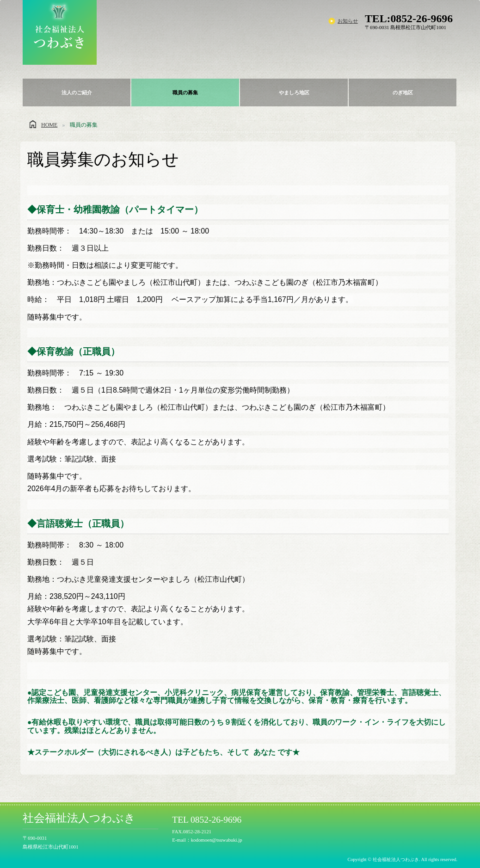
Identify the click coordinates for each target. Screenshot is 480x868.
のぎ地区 (403, 92)
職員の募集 (185, 92)
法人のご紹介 (77, 92)
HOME (49, 125)
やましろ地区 (294, 92)
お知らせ (348, 21)
